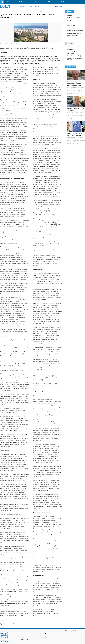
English (56, 7)
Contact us (37, 7)
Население (21, 624)
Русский (61, 7)
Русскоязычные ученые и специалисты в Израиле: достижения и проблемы (74, 83)
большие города (7, 624)
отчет (35, 47)
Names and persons (73, 36)
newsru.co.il (8, 620)
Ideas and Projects (72, 26)
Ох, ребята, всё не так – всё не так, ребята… (76, 109)
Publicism (70, 15)
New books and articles (74, 18)
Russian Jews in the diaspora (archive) (75, 59)
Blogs (35, 2)
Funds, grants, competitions (75, 33)
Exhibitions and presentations (14, 11)
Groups (48, 2)
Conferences (71, 28)
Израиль (15, 624)
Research (70, 20)
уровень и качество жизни (40, 624)
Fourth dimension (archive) (74, 56)
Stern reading (71, 49)
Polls (62, 2)
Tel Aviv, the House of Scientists (75, 47)
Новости (5, 11)
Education (70, 23)
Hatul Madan (71, 54)
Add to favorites (23, 7)
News (21, 2)
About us (31, 7)
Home (9, 2)
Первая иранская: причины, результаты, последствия (75, 134)
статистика (29, 624)
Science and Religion (73, 51)
